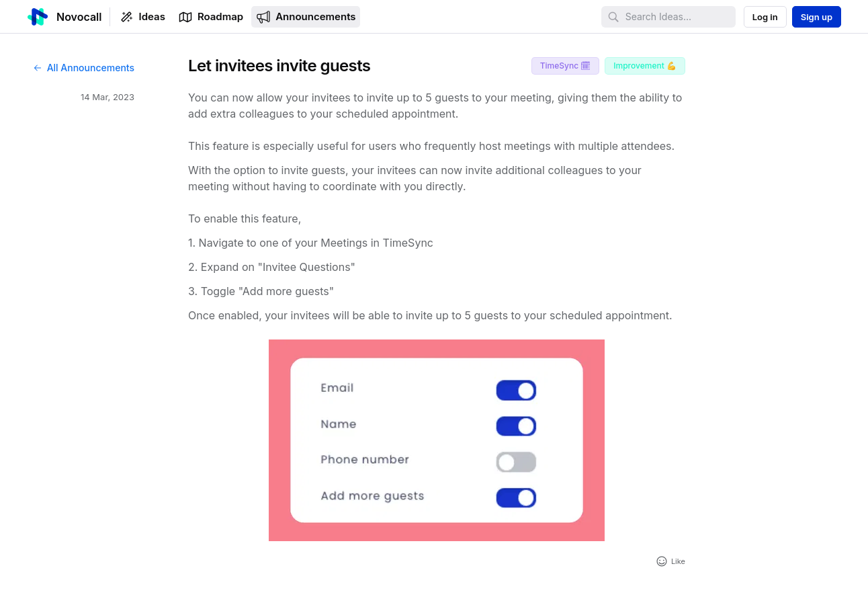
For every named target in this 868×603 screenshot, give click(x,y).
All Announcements (83, 68)
